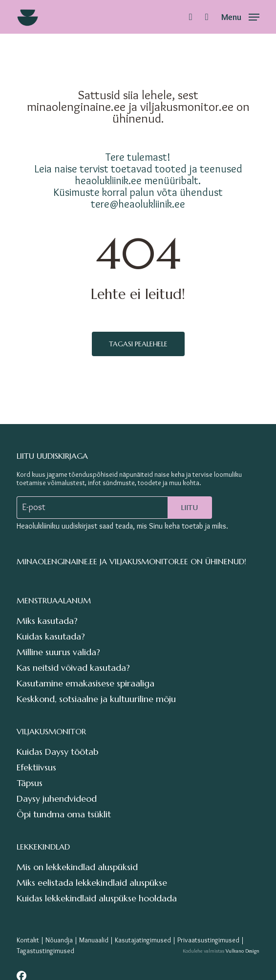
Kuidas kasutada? (51, 636)
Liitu (190, 508)
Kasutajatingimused (143, 940)
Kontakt (28, 940)
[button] (240, 15)
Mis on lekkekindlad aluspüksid (77, 867)
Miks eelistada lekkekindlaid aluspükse (92, 883)
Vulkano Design (243, 951)
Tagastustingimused (45, 951)
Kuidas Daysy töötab (57, 752)
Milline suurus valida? (58, 652)
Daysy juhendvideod (57, 799)
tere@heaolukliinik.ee (138, 204)
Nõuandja (59, 940)
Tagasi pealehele (138, 344)
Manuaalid (94, 940)
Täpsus (30, 783)
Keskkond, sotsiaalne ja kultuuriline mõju (96, 699)
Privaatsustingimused (208, 940)
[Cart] (207, 17)
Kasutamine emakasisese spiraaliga (85, 683)
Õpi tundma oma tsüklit (64, 814)
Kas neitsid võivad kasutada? (73, 668)
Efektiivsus (36, 767)
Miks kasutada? (47, 621)
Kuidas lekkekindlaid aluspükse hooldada (97, 898)
